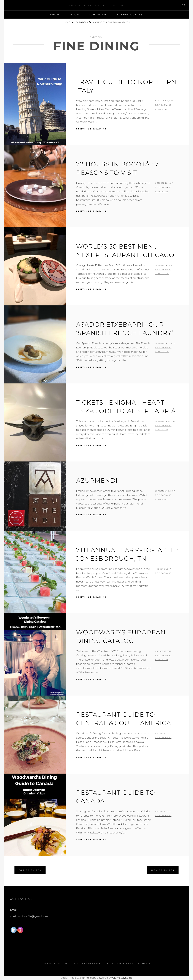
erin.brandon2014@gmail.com (29, 916)
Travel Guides (130, 15)
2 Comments (162, 109)
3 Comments (162, 192)
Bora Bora (82, 22)
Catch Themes (141, 963)
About (56, 15)
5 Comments (162, 430)
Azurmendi (97, 480)
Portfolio (98, 15)
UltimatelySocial (122, 978)
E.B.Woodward (163, 105)
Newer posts (163, 870)
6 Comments (162, 352)
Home (67, 22)
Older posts (30, 870)
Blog (75, 15)
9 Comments (162, 274)
